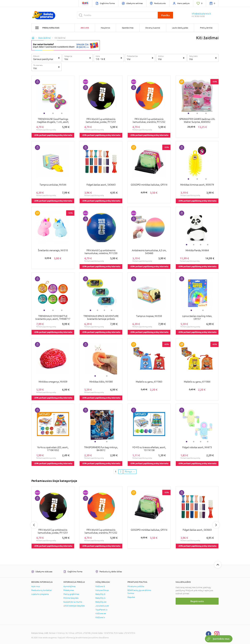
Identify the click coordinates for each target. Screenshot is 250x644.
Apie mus (36, 586)
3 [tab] (62, 113)
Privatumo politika (136, 586)
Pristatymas (69, 590)
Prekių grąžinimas (71, 594)
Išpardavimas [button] (128, 28)
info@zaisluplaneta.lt (201, 14)
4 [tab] (208, 245)
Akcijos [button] (85, 28)
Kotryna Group (102, 590)
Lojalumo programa (40, 594)
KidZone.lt (100, 586)
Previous (34, 525)
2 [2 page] (121, 472)
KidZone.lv (100, 617)
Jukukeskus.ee (102, 606)
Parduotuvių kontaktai (41, 590)
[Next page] (130, 472)
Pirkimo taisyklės (71, 598)
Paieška (165, 15)
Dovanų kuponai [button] (153, 28)
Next (216, 525)
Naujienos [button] (105, 28)
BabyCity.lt (100, 594)
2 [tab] (53, 113)
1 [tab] (44, 113)
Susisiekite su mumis (73, 602)
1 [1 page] (116, 472)
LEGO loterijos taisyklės (74, 606)
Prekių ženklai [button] (206, 28)
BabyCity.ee (101, 602)
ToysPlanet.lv (101, 610)
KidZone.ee (101, 614)
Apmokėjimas (70, 586)
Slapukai (131, 597)
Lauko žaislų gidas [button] (180, 28)
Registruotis (197, 601)
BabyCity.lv (101, 598)
